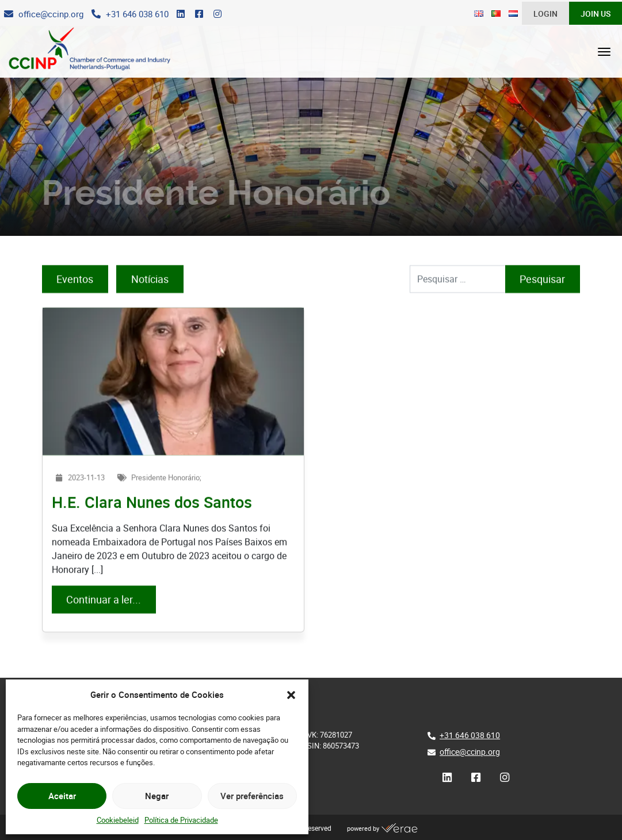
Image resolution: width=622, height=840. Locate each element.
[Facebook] (199, 14)
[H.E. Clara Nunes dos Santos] (173, 396)
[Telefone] (130, 14)
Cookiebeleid (118, 820)
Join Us (596, 14)
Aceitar (62, 796)
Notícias (150, 293)
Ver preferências (252, 796)
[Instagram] (217, 14)
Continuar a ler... (111, 614)
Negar (157, 796)
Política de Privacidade (181, 820)
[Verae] (399, 828)
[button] (291, 694)
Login (545, 14)
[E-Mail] (44, 14)
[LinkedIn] (181, 14)
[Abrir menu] (604, 52)
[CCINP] (84, 52)
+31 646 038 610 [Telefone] (470, 735)
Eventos (75, 293)
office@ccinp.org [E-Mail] (470, 752)
